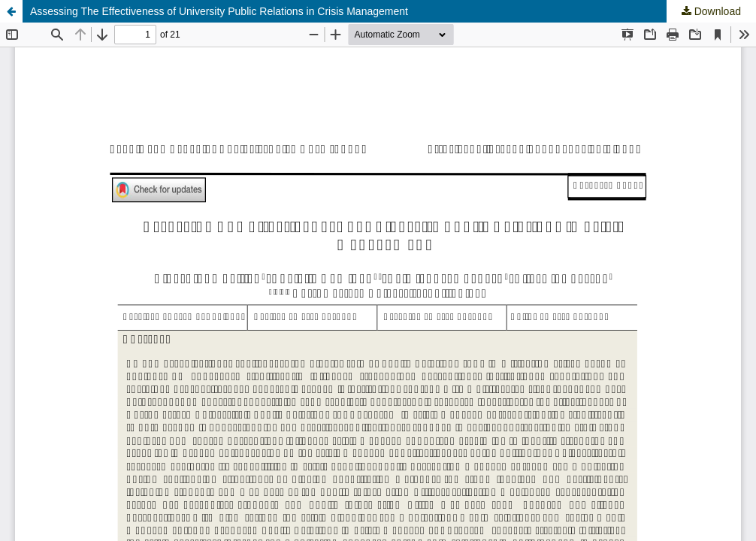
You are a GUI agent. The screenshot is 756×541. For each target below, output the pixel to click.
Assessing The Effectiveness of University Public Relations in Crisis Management (219, 11)
